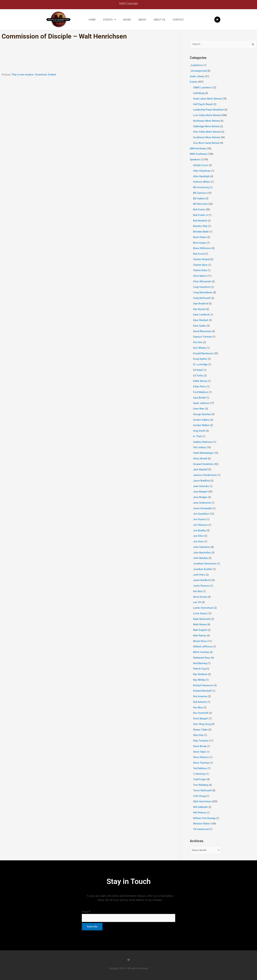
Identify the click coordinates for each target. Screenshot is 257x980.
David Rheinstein (202, 331)
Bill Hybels (199, 199)
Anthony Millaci (202, 182)
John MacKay (200, 558)
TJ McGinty (199, 774)
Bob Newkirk (200, 221)
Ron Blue (198, 708)
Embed (52, 75)
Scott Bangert (201, 719)
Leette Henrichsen (203, 608)
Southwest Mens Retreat (207, 137)
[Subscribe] (92, 927)
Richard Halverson (203, 685)
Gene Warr (199, 409)
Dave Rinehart (201, 320)
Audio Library (197, 76)
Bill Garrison (200, 193)
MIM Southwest (198, 154)
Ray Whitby (199, 680)
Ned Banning (200, 663)
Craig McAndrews (203, 292)
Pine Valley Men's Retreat (207, 132)
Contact (178, 20)
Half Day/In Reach (203, 104)
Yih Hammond (201, 829)
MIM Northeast (198, 149)
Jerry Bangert (200, 492)
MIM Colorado (129, 4)
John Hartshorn (202, 547)
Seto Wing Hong (202, 724)
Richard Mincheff (202, 691)
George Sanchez (202, 414)
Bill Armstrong (201, 187)
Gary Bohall (199, 398)
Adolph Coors (201, 165)
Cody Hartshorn (202, 287)
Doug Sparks (200, 359)
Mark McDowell (202, 619)
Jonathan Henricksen (205, 564)
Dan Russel (199, 309)
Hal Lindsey (199, 447)
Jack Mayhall (200, 470)
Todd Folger (200, 779)
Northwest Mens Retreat (206, 121)
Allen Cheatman (202, 171)
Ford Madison (201, 392)
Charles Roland (201, 259)
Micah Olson (200, 641)
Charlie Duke (200, 270)
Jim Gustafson (201, 514)
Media (142, 20)
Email (86, 912)
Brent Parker (200, 237)
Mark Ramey (200, 624)
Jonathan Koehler (203, 569)
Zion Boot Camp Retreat (206, 143)
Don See (198, 342)
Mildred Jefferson (203, 647)
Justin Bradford (201, 580)
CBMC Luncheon (202, 88)
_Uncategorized (198, 71)
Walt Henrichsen (202, 801)
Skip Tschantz (201, 741)
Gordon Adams (201, 420)
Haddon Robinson (203, 442)
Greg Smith (199, 431)
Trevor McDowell (202, 790)
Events (109, 20)
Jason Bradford (201, 481)
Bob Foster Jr (200, 215)
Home (92, 20)
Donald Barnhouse (203, 353)
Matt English (200, 630)
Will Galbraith (200, 807)
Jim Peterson (200, 525)
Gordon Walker (201, 425)
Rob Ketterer (200, 702)
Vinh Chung (199, 796)
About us (159, 20)
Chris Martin (200, 276)
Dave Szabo (199, 326)
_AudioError (196, 65)
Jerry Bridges (200, 497)
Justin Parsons (201, 586)
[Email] (128, 918)
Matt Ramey (200, 636)
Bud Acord (199, 254)
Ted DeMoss (200, 768)
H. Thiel (197, 436)
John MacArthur (202, 553)
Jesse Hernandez (203, 508)
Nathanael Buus (202, 658)
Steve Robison (201, 757)
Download (41, 75)
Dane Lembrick (201, 315)
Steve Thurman (201, 763)
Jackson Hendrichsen (205, 475)
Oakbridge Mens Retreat (206, 126)
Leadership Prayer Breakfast (208, 110)
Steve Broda (200, 746)
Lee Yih (197, 602)
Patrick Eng (199, 669)
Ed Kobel (198, 370)
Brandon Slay (200, 226)
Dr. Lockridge (200, 364)
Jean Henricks (201, 486)
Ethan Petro (199, 387)
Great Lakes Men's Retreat (207, 99)
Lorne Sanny (200, 613)
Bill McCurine (200, 204)
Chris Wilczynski (202, 281)
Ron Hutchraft (201, 713)
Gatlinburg (199, 93)
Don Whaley (200, 348)
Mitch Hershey (201, 652)
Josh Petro (199, 575)
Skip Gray (198, 735)
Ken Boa (198, 591)
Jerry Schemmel (202, 503)
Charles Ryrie (200, 265)
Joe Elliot (198, 536)
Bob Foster (199, 210)
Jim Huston (199, 519)
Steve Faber (199, 752)
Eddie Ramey (200, 381)
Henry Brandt (200, 459)
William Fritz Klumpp (204, 818)
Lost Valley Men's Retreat (207, 115)
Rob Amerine (200, 696)
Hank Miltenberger (203, 453)
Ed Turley (198, 376)
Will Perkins (200, 813)
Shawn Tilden (200, 730)
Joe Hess (198, 541)
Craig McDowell (202, 298)
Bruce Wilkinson (202, 248)
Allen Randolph (201, 176)
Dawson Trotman (202, 337)
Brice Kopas (200, 243)
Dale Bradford (201, 304)
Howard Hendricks (203, 464)
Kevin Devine (200, 597)
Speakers (195, 160)
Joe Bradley (199, 530)
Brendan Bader (201, 232)
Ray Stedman (200, 674)
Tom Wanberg (201, 785)
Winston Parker (201, 824)
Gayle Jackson (201, 403)
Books (127, 20)
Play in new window (23, 75)
